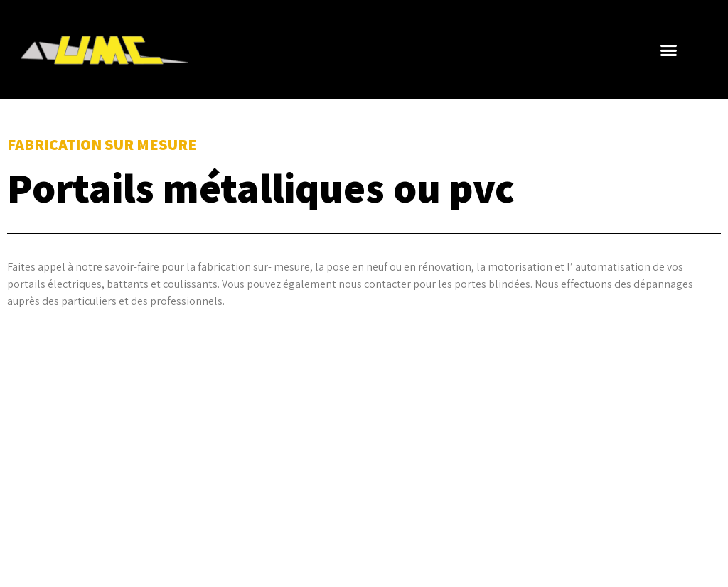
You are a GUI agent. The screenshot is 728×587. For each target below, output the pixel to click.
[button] (669, 50)
